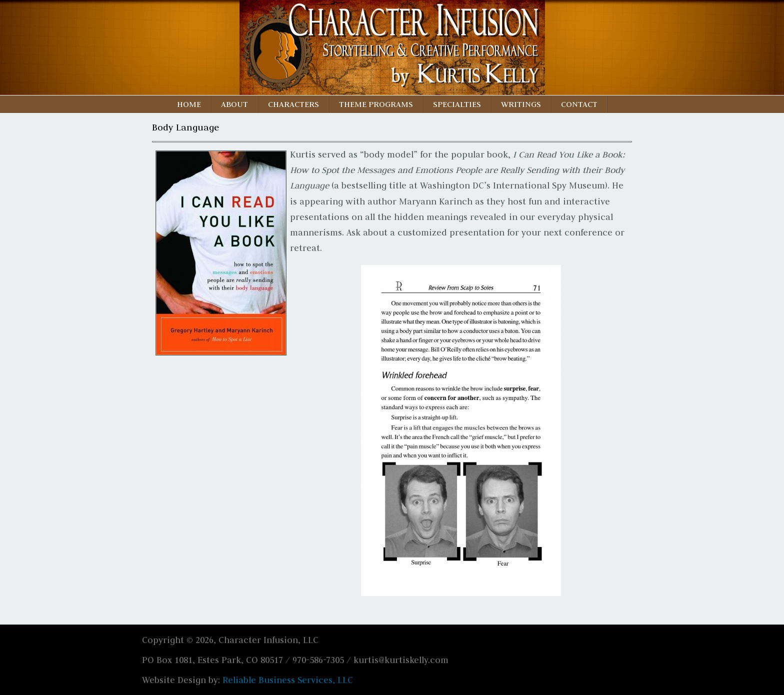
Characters (293, 104)
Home (189, 104)
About (234, 104)
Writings (521, 104)
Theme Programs (376, 104)
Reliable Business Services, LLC (288, 680)
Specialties (457, 104)
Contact (579, 104)
